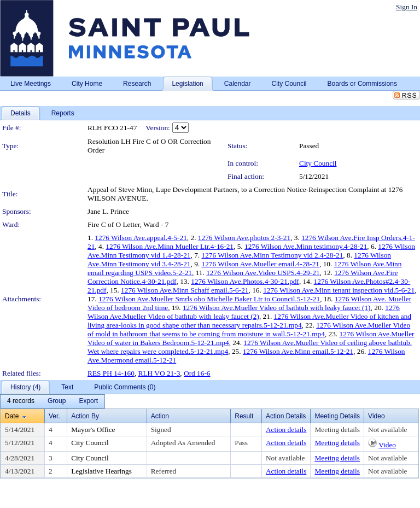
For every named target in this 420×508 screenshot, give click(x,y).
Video (387, 445)
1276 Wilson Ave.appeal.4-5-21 (141, 238)
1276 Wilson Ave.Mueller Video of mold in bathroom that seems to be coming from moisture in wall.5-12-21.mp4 (249, 329)
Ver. (54, 416)
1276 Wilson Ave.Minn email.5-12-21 (298, 351)
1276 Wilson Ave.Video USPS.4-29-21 (263, 273)
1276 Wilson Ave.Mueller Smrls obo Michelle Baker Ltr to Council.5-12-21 (209, 299)
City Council (318, 163)
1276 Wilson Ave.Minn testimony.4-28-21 (306, 246)
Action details (286, 430)
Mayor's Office (93, 430)
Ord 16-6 (197, 373)
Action (160, 416)
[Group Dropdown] (57, 401)
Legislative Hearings (101, 471)
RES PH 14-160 (111, 373)
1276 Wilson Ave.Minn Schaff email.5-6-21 (185, 290)
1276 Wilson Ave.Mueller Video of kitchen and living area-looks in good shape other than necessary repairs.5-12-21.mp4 (249, 321)
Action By (85, 416)
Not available (387, 430)
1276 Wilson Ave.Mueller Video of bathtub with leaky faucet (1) (277, 308)
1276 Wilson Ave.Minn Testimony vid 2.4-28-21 (273, 255)
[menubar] (52, 401)
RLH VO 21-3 (159, 373)
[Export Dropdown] (88, 401)
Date (12, 416)
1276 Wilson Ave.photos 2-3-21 (244, 238)
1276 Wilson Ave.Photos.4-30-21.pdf (245, 281)
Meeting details (337, 430)
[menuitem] (21, 401)
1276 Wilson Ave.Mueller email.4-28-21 (261, 264)
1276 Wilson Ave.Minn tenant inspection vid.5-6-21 (339, 290)
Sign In (407, 7)
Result (244, 416)
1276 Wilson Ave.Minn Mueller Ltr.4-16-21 (170, 246)
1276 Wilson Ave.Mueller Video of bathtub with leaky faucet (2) (244, 312)
